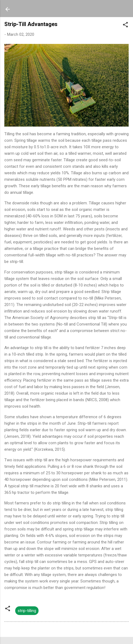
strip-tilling (27, 611)
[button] (125, 26)
